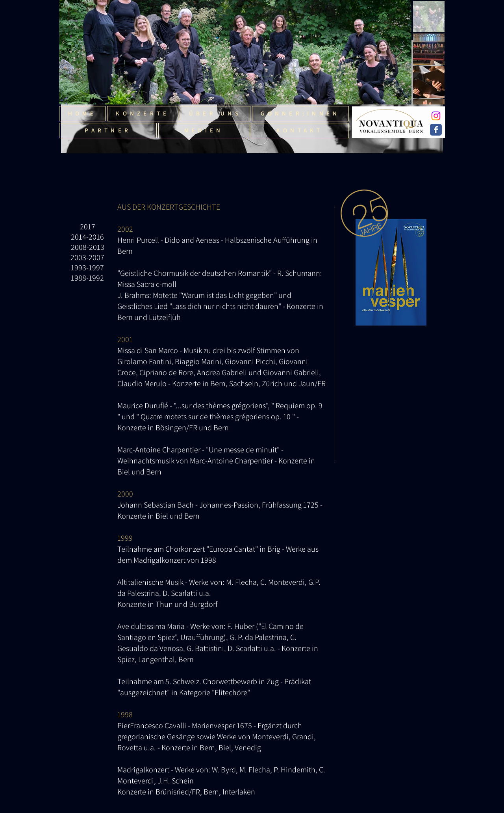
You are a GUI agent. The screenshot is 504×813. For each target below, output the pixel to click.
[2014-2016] (87, 237)
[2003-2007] (87, 257)
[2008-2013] (87, 247)
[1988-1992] (87, 278)
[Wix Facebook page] (436, 130)
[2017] (87, 227)
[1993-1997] (87, 268)
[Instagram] (436, 116)
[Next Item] (398, 52)
